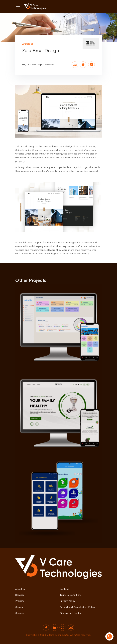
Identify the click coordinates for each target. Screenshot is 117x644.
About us (20, 589)
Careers (19, 613)
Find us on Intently (70, 613)
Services (20, 595)
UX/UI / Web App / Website (38, 65)
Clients (19, 607)
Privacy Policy (67, 601)
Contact (64, 589)
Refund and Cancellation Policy (77, 607)
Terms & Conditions (71, 595)
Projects (20, 601)
